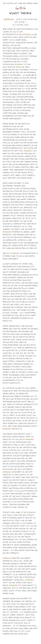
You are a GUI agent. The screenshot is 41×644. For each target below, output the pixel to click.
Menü (20, 8)
